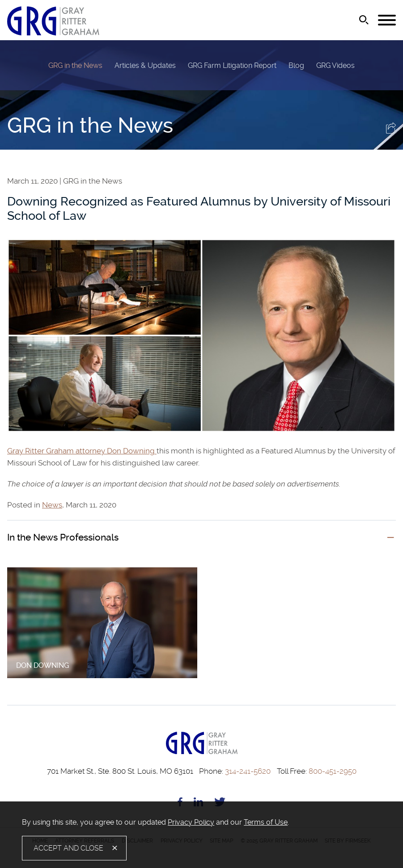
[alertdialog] (201, 835)
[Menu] (387, 21)
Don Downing (42, 665)
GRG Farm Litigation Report (232, 65)
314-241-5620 (235, 771)
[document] (201, 822)
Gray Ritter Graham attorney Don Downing (82, 451)
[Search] (364, 20)
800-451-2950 (317, 771)
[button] (391, 131)
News (52, 505)
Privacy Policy (191, 822)
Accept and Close (68, 848)
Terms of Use (266, 822)
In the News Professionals (63, 537)
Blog (296, 65)
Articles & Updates (145, 65)
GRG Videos (335, 65)
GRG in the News (75, 65)
